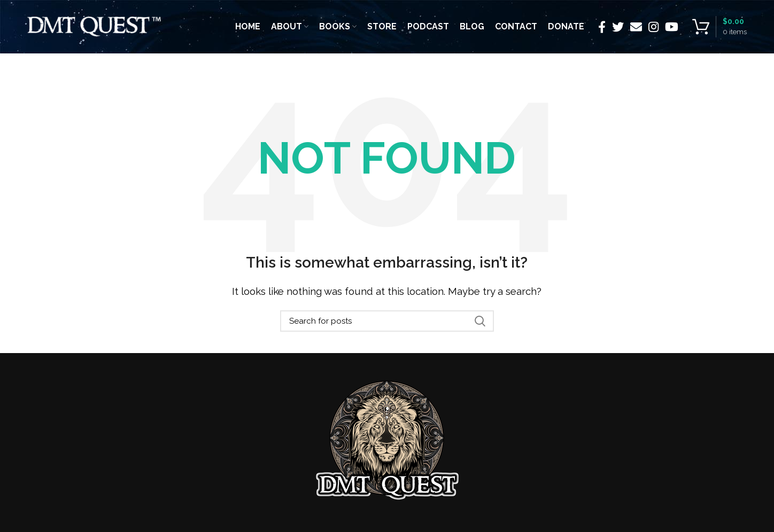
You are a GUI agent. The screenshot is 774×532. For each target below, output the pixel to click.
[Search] (387, 321)
